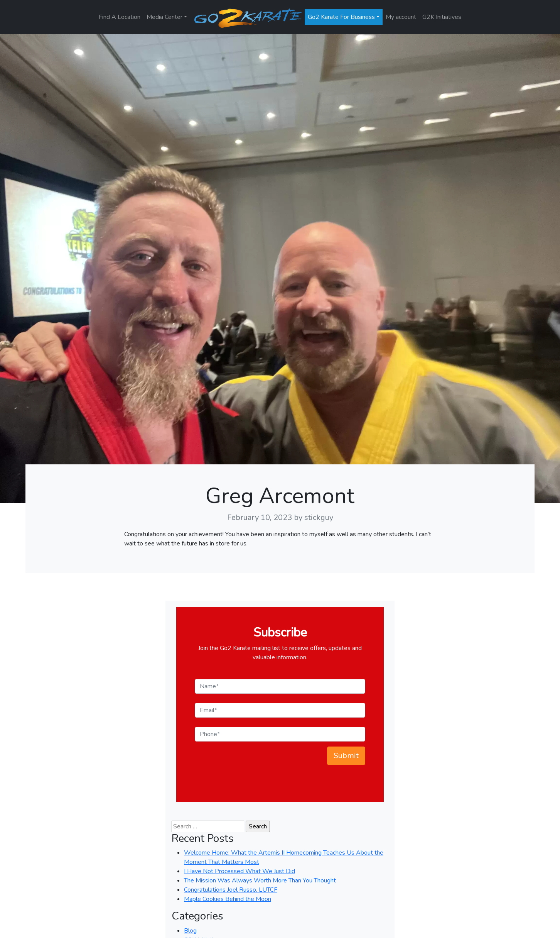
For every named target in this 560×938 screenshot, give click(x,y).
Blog (190, 931)
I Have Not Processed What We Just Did (240, 871)
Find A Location (120, 17)
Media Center (164, 17)
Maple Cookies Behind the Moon (228, 899)
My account (401, 17)
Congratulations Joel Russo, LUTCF (231, 890)
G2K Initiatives (442, 17)
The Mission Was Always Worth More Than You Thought (260, 880)
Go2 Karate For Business (341, 17)
